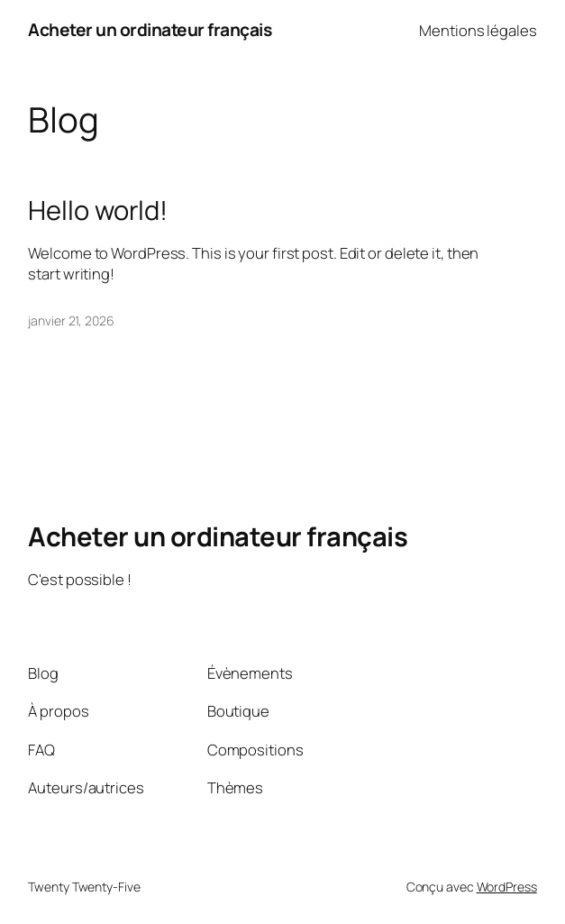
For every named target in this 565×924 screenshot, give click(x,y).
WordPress (507, 887)
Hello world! (98, 210)
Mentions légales (478, 30)
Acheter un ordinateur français (150, 30)
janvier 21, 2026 (71, 320)
